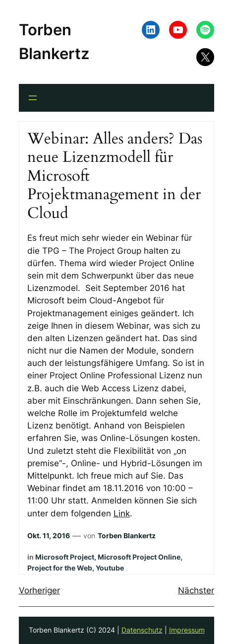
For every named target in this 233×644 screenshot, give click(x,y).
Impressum (187, 630)
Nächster (196, 590)
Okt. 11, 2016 (49, 536)
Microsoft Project (65, 557)
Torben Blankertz (127, 536)
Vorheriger (39, 590)
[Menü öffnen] (33, 98)
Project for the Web (60, 568)
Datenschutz (142, 630)
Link (122, 513)
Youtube (110, 568)
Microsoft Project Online (139, 557)
